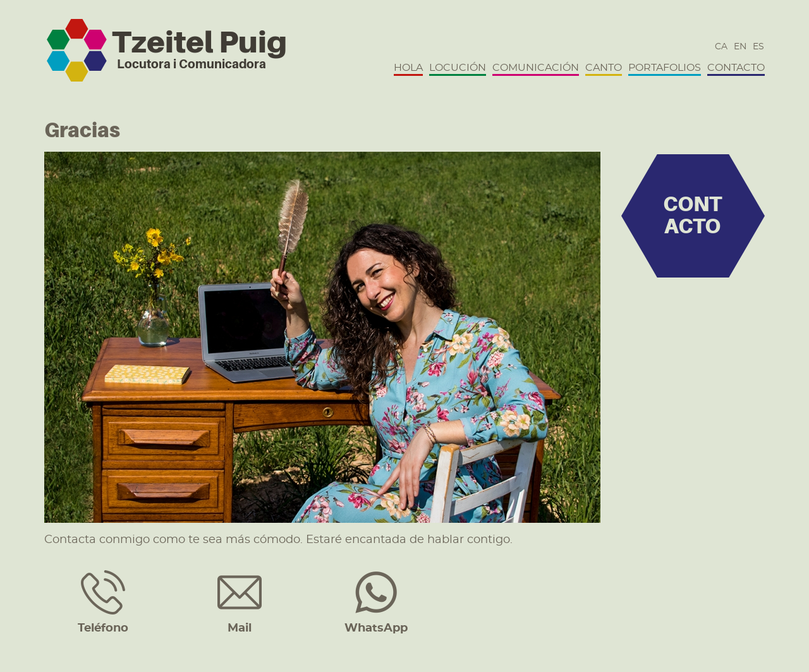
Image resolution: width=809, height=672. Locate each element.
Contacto (736, 68)
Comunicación (536, 68)
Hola (408, 68)
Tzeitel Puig (199, 42)
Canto (604, 68)
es (758, 47)
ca (721, 47)
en (740, 47)
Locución (458, 68)
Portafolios (665, 68)
